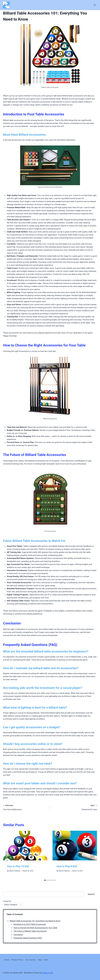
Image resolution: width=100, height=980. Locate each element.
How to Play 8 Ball (67, 866)
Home (7, 960)
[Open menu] (95, 5)
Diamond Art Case (74, 807)
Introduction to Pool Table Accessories (30, 924)
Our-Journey (31, 960)
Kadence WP (48, 973)
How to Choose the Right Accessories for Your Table (35, 928)
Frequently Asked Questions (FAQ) (28, 938)
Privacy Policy (17, 960)
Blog (40, 960)
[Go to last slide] (8, 854)
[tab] (45, 880)
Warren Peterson (15, 871)
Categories (7, 901)
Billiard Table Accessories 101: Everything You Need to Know (35, 921)
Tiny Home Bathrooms (26, 807)
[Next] (92, 854)
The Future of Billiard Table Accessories (30, 931)
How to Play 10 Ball (18, 866)
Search (91, 894)
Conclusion (18, 935)
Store (46, 960)
